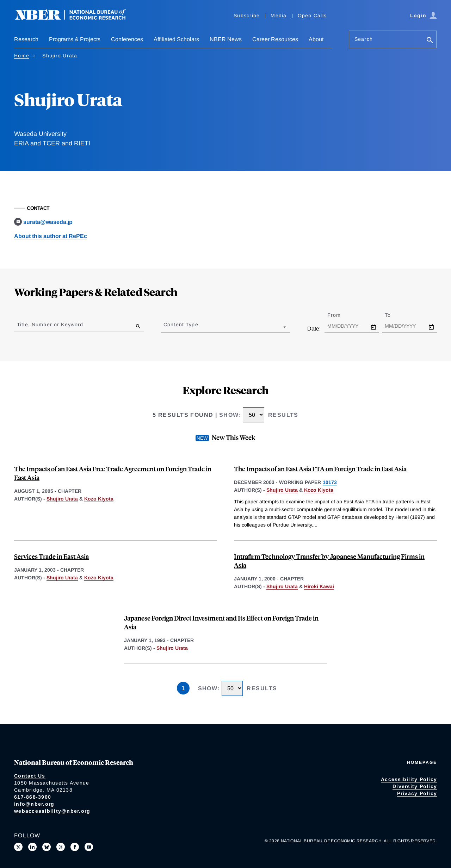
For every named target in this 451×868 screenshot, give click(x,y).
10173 (330, 482)
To (394, 315)
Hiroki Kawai (319, 586)
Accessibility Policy (409, 779)
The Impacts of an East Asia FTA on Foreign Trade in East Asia (320, 469)
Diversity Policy (415, 786)
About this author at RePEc (51, 236)
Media (279, 15)
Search (364, 39)
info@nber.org (34, 804)
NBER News (226, 39)
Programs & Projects (75, 39)
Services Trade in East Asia (51, 556)
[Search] (430, 41)
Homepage (422, 762)
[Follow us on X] (18, 847)
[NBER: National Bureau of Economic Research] (76, 18)
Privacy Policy (417, 793)
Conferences (127, 39)
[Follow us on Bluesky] (47, 847)
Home (22, 56)
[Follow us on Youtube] (89, 847)
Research (26, 39)
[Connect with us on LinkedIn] (32, 847)
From (340, 315)
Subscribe (247, 15)
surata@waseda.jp (48, 222)
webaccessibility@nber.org (52, 811)
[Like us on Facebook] (75, 847)
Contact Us (30, 776)
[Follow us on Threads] (61, 847)
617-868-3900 (33, 797)
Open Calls (312, 15)
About (316, 39)
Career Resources (275, 39)
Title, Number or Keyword (50, 325)
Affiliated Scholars (176, 39)
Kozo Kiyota (99, 499)
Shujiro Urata (62, 499)
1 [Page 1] (183, 688)
